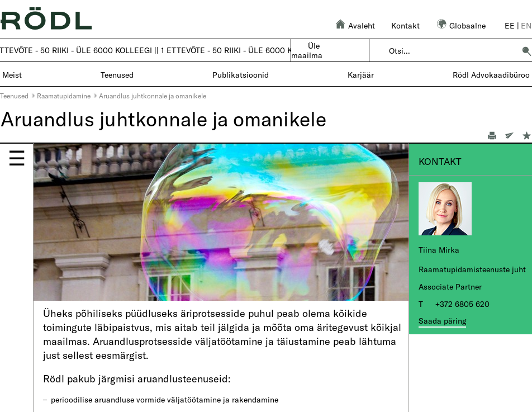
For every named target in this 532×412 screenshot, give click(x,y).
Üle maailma (307, 50)
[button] (526, 51)
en (526, 25)
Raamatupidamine (64, 96)
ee (510, 25)
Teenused (14, 96)
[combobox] (452, 51)
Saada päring (442, 321)
